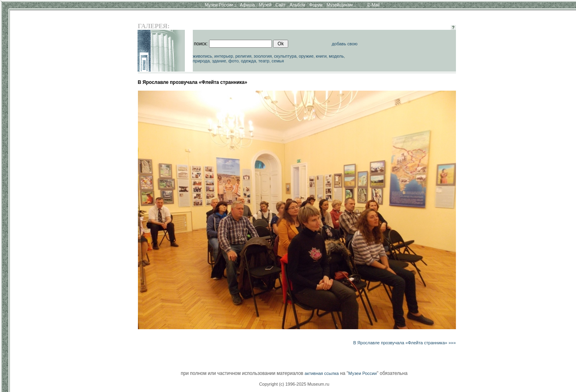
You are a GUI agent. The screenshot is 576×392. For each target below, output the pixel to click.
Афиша (248, 5)
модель (336, 56)
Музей (265, 5)
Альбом (298, 5)
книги (321, 56)
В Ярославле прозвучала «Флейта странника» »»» (404, 343)
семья (278, 61)
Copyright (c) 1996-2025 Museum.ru (294, 384)
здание (219, 61)
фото (233, 61)
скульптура (285, 56)
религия (243, 56)
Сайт (280, 5)
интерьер (224, 56)
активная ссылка (322, 373)
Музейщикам (339, 5)
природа (201, 61)
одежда (248, 61)
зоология (263, 56)
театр (264, 61)
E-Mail (373, 5)
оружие (306, 56)
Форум (316, 5)
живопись (203, 56)
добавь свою (344, 44)
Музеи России (220, 5)
